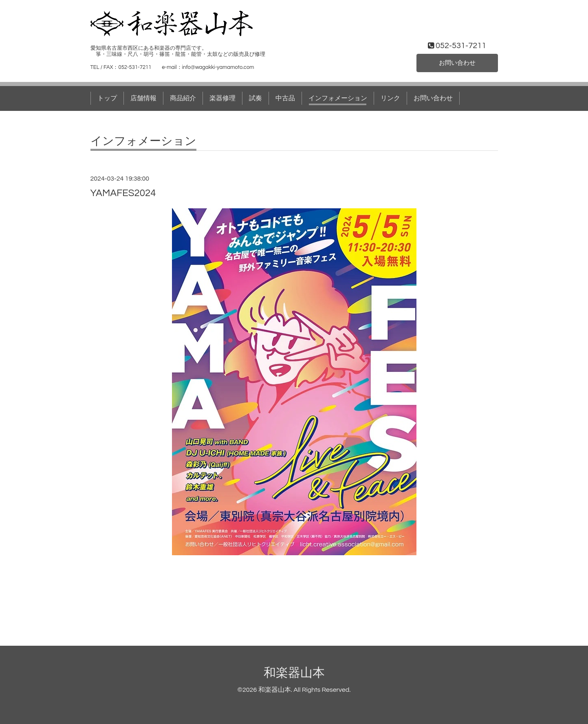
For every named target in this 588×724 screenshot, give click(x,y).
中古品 (285, 98)
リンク (390, 98)
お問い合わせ (457, 63)
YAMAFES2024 (123, 193)
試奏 (255, 98)
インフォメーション (338, 98)
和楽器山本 (294, 673)
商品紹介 (183, 98)
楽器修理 (222, 98)
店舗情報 (143, 98)
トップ (107, 98)
